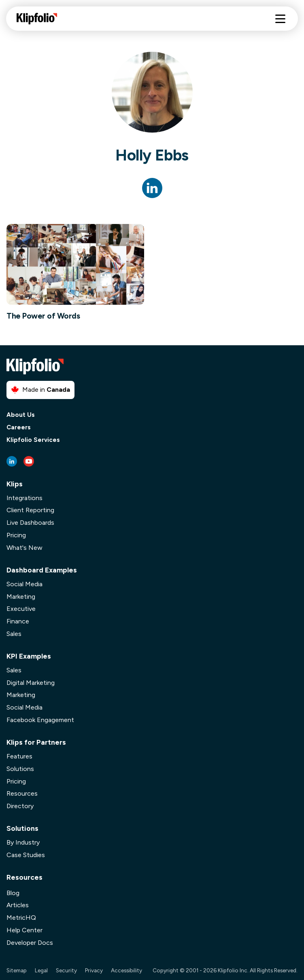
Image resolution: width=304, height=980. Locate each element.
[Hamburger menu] (280, 19)
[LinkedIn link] (12, 461)
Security (66, 970)
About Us (21, 415)
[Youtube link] (29, 461)
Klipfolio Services (33, 440)
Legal (41, 970)
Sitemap (17, 970)
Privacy (94, 970)
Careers (19, 428)
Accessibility (126, 970)
